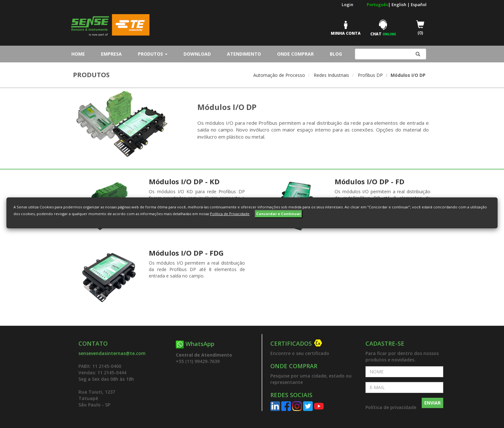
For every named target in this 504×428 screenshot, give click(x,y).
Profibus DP (370, 75)
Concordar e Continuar (279, 214)
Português (377, 5)
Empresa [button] (111, 54)
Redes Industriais (331, 75)
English (399, 5)
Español (419, 5)
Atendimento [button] (244, 54)
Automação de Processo (279, 75)
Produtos (153, 54)
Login (347, 5)
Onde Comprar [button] (295, 54)
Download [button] (197, 54)
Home (80, 54)
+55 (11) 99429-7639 (198, 361)
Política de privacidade (391, 407)
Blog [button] (336, 54)
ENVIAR (432, 403)
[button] (313, 344)
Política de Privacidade (230, 214)
